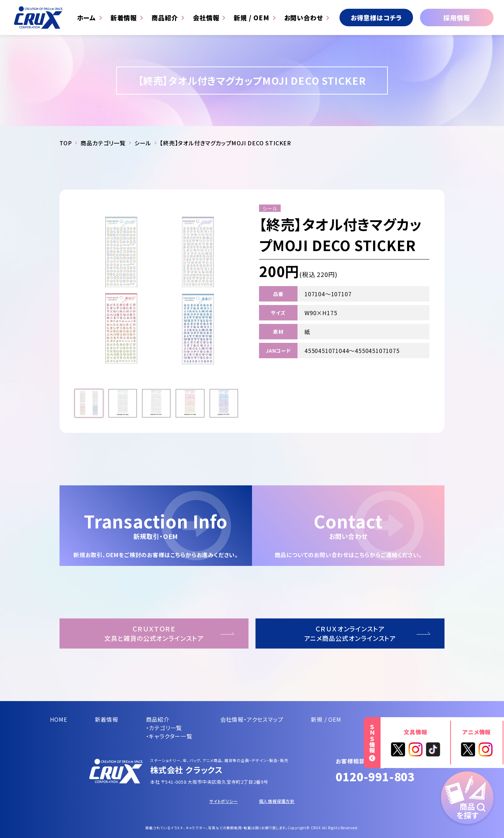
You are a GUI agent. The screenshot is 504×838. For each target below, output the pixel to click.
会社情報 (206, 18)
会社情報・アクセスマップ (252, 719)
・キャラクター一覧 (169, 736)
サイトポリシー (224, 801)
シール (143, 143)
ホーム (86, 18)
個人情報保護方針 (277, 801)
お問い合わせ (304, 18)
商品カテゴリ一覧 (103, 143)
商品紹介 (165, 18)
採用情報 (457, 18)
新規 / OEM (251, 18)
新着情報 (124, 18)
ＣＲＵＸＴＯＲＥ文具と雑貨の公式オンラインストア (154, 633)
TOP (66, 143)
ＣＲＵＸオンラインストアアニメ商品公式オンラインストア (350, 633)
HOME (59, 719)
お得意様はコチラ (376, 18)
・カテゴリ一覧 (164, 728)
